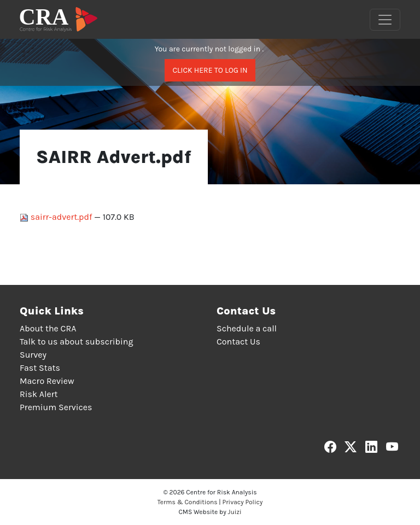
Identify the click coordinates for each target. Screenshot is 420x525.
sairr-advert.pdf (57, 217)
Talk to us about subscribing (76, 342)
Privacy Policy (243, 502)
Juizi (235, 512)
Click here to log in (210, 70)
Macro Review (47, 381)
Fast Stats (40, 368)
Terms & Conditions (188, 502)
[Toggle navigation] (385, 20)
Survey (33, 355)
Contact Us (238, 342)
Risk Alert (39, 394)
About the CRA (48, 328)
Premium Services (56, 407)
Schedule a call (247, 328)
